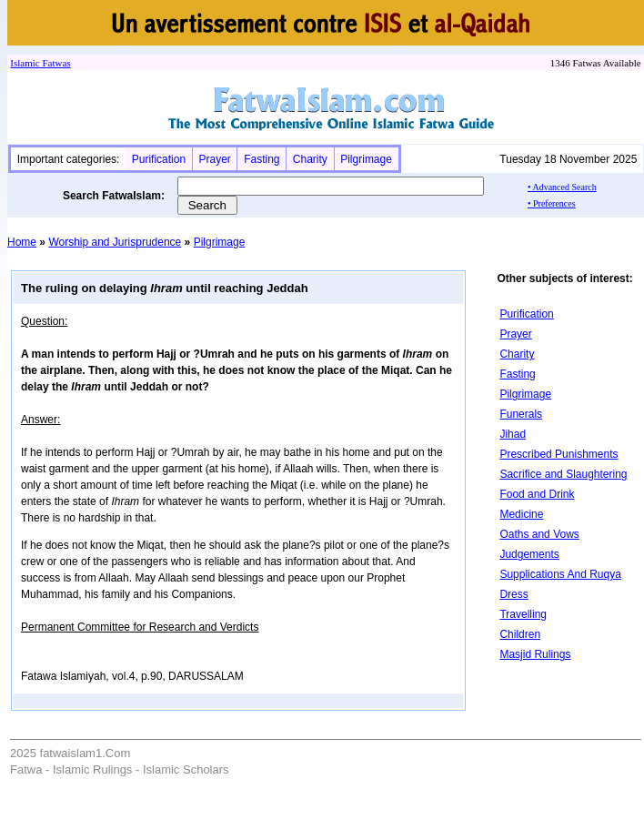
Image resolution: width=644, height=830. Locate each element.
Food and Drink (537, 494)
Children (520, 634)
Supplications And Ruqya (560, 574)
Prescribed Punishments (558, 454)
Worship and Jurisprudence (115, 242)
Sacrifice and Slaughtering (563, 474)
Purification (159, 159)
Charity (310, 159)
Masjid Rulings (535, 654)
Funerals (521, 414)
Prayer (214, 159)
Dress (513, 594)
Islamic (25, 63)
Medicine (521, 514)
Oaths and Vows (539, 534)
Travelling (523, 614)
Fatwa (54, 63)
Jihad (513, 434)
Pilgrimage (366, 159)
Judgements (529, 554)
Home (22, 242)
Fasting (262, 159)
